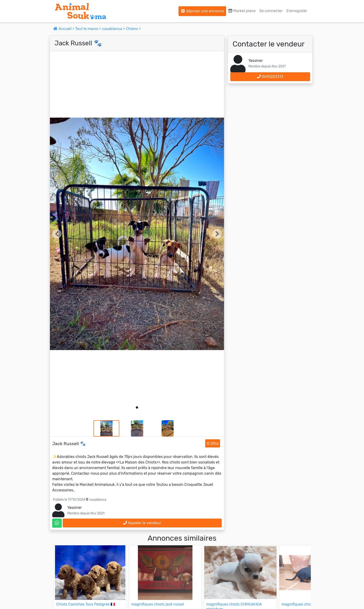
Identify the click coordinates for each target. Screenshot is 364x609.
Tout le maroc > (89, 29)
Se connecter (271, 11)
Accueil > (64, 29)
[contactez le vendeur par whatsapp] (57, 523)
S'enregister (297, 11)
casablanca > (114, 29)
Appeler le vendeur (142, 523)
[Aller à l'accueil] (81, 11)
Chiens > (133, 29)
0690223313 (270, 77)
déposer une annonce (202, 11)
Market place (242, 11)
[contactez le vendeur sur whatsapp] (57, 523)
